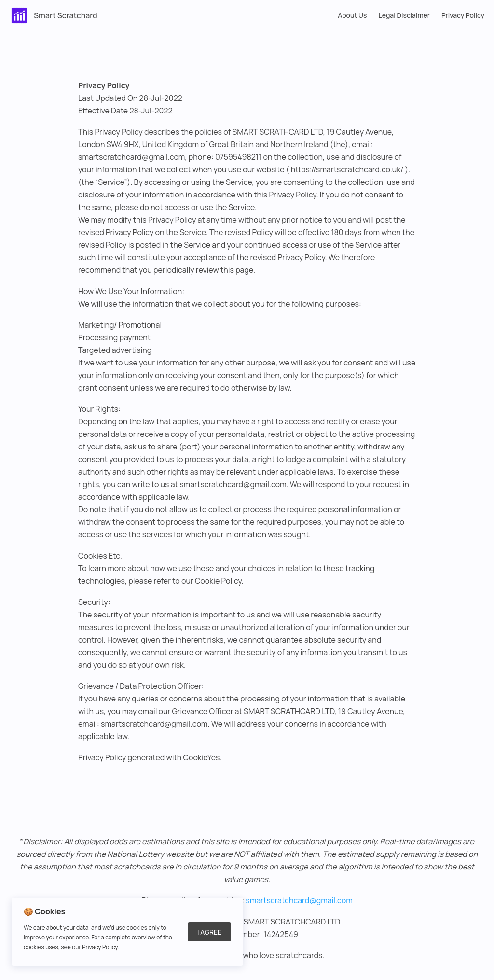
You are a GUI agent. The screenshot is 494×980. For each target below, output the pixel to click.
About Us (352, 15)
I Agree (209, 932)
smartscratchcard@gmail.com (299, 900)
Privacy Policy (463, 15)
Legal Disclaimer (404, 15)
